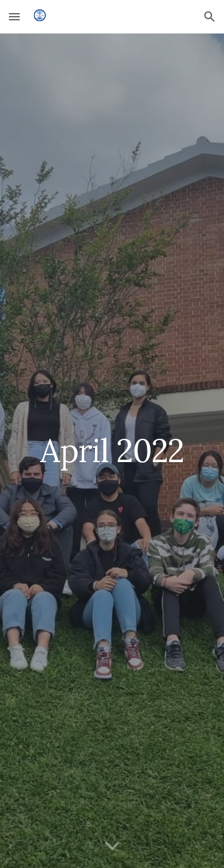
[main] (112, 450)
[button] (14, 16)
